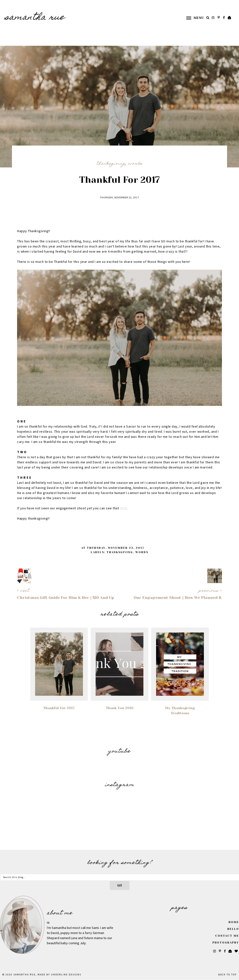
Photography (226, 943)
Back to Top (227, 975)
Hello (233, 929)
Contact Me (227, 936)
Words (135, 164)
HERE (124, 508)
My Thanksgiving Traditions (180, 710)
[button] (193, 18)
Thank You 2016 (120, 708)
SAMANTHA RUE (35, 18)
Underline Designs (66, 975)
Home (234, 922)
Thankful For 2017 (59, 708)
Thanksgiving (111, 164)
